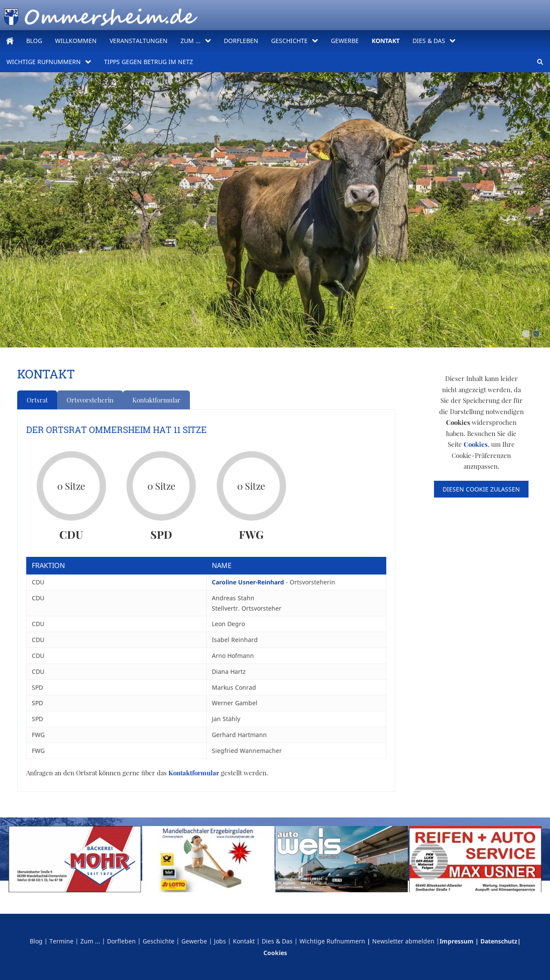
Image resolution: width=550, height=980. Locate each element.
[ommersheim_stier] (526, 334)
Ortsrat (37, 400)
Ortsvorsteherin (90, 400)
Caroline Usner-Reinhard (249, 582)
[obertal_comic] (536, 334)
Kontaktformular (156, 400)
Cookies (476, 444)
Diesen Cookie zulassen (481, 489)
